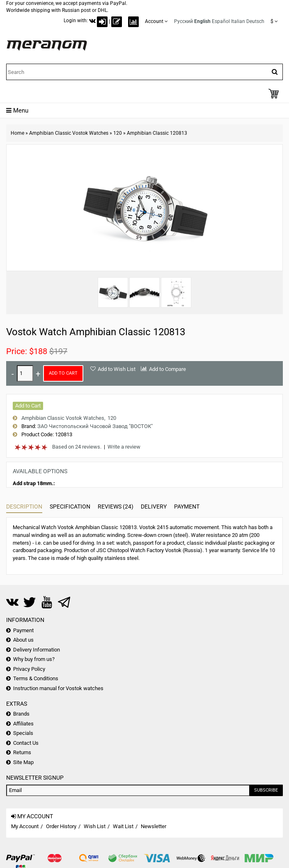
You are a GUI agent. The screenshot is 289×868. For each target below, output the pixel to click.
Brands (21, 714)
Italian (238, 21)
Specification (70, 507)
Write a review (124, 447)
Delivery (154, 507)
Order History (61, 826)
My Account (25, 826)
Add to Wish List (117, 369)
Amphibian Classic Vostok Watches (69, 133)
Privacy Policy (29, 669)
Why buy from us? (34, 659)
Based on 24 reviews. (77, 447)
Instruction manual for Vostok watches (58, 688)
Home (17, 133)
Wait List (123, 826)
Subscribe (266, 790)
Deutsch (255, 21)
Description (24, 507)
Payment (187, 507)
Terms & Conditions (36, 678)
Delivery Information (37, 650)
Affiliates (23, 724)
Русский (183, 21)
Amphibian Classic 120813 (157, 133)
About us (23, 640)
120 (118, 133)
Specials (23, 733)
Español (221, 21)
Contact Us (26, 743)
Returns (22, 752)
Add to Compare (167, 369)
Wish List (95, 826)
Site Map (23, 762)
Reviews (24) (116, 507)
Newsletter (154, 826)
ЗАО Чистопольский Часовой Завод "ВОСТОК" (95, 426)
